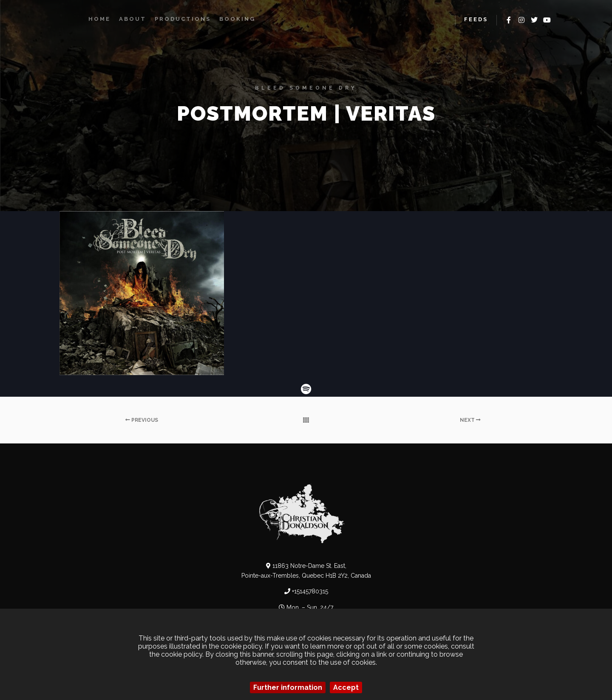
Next (470, 420)
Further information (288, 687)
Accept (346, 687)
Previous (142, 420)
